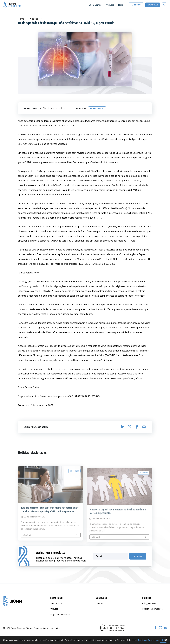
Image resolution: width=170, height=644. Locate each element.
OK (163, 640)
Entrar (136, 5)
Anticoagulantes (97, 108)
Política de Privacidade (148, 640)
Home (21, 19)
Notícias (34, 19)
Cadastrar (153, 5)
